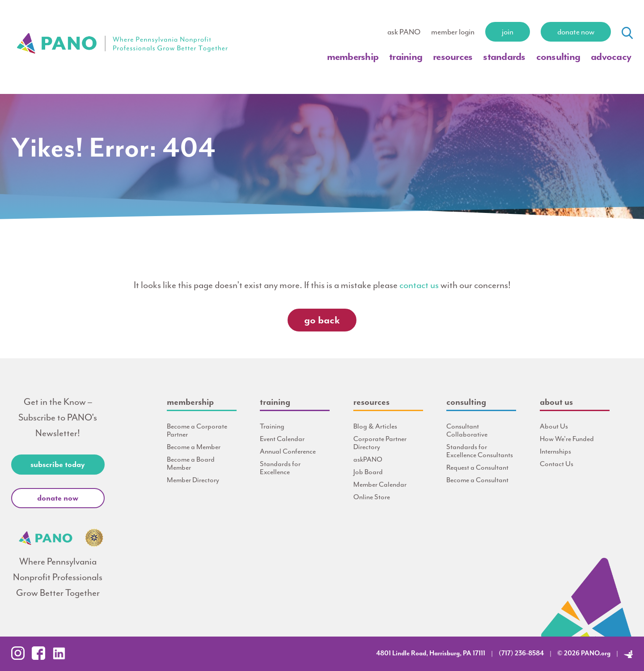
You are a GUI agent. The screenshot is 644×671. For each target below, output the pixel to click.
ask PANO (404, 32)
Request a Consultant (477, 467)
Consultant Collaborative (467, 430)
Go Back (322, 320)
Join (508, 32)
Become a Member (194, 447)
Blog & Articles (375, 426)
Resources (453, 57)
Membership (353, 57)
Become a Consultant (477, 480)
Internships (555, 451)
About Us (554, 426)
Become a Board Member (191, 463)
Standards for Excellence (280, 468)
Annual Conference (288, 451)
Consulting (558, 57)
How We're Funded (567, 439)
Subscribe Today (58, 464)
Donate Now (576, 32)
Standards (504, 57)
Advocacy (611, 57)
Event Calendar (282, 439)
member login (453, 32)
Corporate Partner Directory (380, 443)
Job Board (368, 472)
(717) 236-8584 (521, 653)
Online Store (372, 497)
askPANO (368, 459)
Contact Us (557, 464)
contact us (419, 285)
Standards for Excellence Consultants (480, 451)
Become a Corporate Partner (197, 430)
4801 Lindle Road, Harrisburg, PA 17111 (431, 653)
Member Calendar (380, 484)
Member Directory (193, 480)
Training (406, 57)
